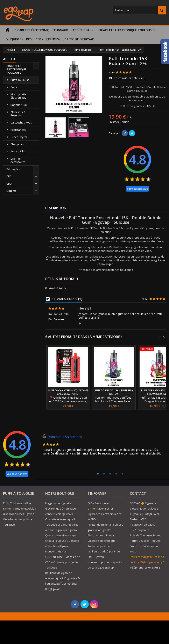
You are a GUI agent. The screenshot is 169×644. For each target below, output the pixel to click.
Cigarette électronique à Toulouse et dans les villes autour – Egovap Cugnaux (62, 525)
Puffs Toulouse (20, 80)
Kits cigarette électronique (19, 96)
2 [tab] (104, 474)
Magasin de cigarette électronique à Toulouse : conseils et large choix (61, 509)
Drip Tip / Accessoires (18, 160)
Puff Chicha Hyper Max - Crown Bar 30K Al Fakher (68, 392)
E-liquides (13, 39)
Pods (14, 87)
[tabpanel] (104, 446)
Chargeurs (17, 144)
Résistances (18, 130)
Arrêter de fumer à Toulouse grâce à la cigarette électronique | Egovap (105, 530)
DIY (28, 39)
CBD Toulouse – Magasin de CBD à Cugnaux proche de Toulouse (63, 562)
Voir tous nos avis (137, 189)
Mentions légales (56, 551)
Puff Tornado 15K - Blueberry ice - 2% (114, 392)
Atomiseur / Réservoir (18, 114)
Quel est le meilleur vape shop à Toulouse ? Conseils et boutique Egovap (62, 541)
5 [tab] (122, 474)
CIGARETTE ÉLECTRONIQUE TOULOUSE (126, 30)
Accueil (9, 59)
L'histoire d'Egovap (79, 39)
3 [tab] (110, 474)
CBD (38, 39)
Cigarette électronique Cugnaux (41, 30)
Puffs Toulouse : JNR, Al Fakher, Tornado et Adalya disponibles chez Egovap (20, 509)
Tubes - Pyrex (19, 137)
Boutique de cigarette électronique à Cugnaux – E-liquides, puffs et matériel (63, 578)
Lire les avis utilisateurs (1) (127, 78)
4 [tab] (116, 474)
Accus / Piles (18, 151)
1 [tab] (98, 474)
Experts (52, 39)
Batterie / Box (19, 105)
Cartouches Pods (21, 122)
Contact (138, 493)
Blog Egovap (53, 589)
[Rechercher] (139, 10)
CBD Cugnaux (83, 30)
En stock (114, 122)
